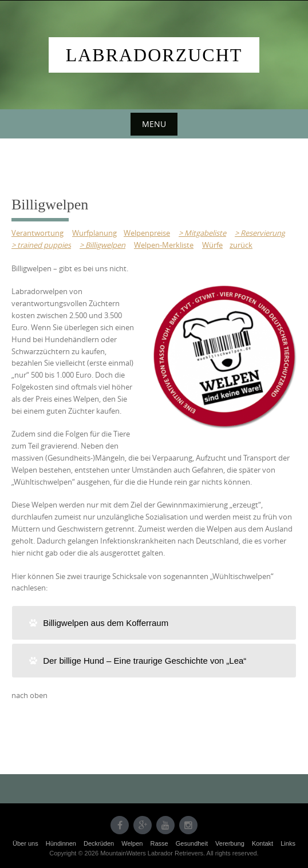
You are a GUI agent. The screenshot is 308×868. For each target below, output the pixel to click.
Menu (154, 124)
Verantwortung (37, 233)
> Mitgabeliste (202, 233)
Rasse (159, 843)
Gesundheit (192, 843)
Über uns (25, 843)
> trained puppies (41, 245)
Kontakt (262, 843)
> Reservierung (260, 233)
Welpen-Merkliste (164, 245)
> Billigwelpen (102, 245)
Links (288, 843)
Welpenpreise (147, 233)
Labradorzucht (154, 55)
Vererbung (230, 843)
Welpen (132, 843)
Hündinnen (61, 843)
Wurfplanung (94, 233)
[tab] (154, 623)
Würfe (212, 245)
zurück (241, 245)
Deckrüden (99, 843)
